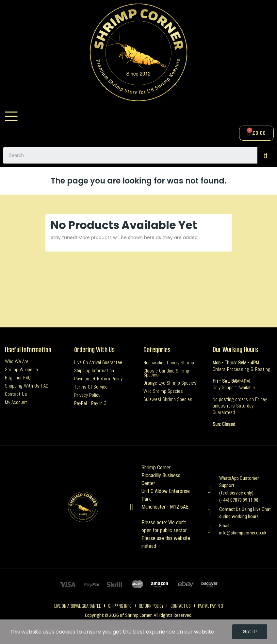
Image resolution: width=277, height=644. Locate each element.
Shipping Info (120, 606)
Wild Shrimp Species (163, 391)
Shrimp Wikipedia (21, 370)
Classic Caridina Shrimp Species (166, 373)
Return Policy (151, 606)
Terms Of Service (91, 387)
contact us (181, 606)
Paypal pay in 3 (211, 606)
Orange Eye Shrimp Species (170, 383)
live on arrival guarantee (78, 606)
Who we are (17, 361)
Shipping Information (94, 371)
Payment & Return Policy (98, 379)
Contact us (16, 394)
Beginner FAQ (18, 378)
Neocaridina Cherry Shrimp (169, 363)
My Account (16, 402)
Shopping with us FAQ (27, 386)
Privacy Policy (87, 395)
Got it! (250, 632)
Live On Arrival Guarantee (98, 362)
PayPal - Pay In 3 (90, 403)
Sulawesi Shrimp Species (168, 399)
